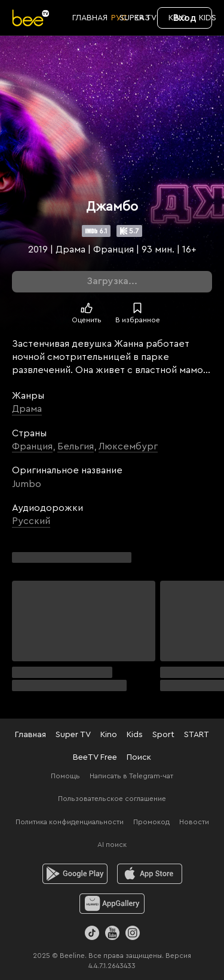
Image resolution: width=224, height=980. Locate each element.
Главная (30, 735)
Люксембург (128, 446)
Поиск (139, 757)
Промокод (151, 822)
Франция (32, 446)
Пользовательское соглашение (112, 799)
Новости (194, 822)
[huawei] (112, 904)
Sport (163, 735)
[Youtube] (112, 933)
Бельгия (76, 446)
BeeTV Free (95, 757)
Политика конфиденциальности (70, 822)
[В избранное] (137, 308)
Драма (27, 409)
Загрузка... (112, 281)
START (197, 735)
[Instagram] (133, 933)
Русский (31, 521)
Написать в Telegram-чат (131, 776)
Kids (135, 735)
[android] (75, 874)
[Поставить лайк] (87, 308)
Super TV (73, 735)
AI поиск (112, 845)
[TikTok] (92, 933)
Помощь (65, 776)
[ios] (150, 874)
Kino (109, 735)
